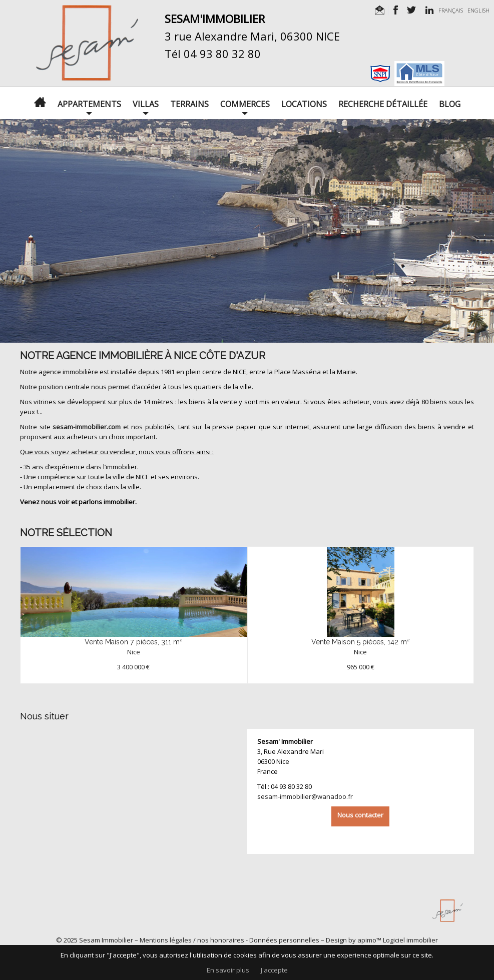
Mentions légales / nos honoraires (192, 940)
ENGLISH (478, 10)
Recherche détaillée (383, 104)
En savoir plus (228, 970)
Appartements (89, 104)
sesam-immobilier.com (87, 427)
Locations (304, 104)
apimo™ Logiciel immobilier (398, 940)
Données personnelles (284, 940)
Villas (146, 104)
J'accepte (274, 970)
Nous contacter (360, 815)
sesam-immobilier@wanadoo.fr (305, 796)
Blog (450, 104)
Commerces (245, 104)
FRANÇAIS (451, 10)
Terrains (189, 104)
